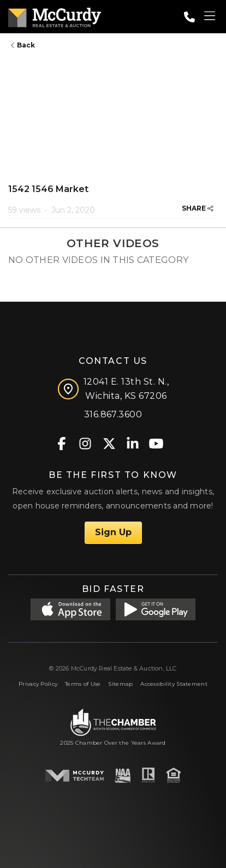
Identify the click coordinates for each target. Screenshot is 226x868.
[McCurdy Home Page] (55, 16)
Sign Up (113, 532)
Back (23, 45)
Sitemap (120, 684)
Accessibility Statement (174, 684)
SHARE (198, 208)
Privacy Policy (38, 684)
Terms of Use (83, 684)
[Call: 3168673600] (189, 17)
